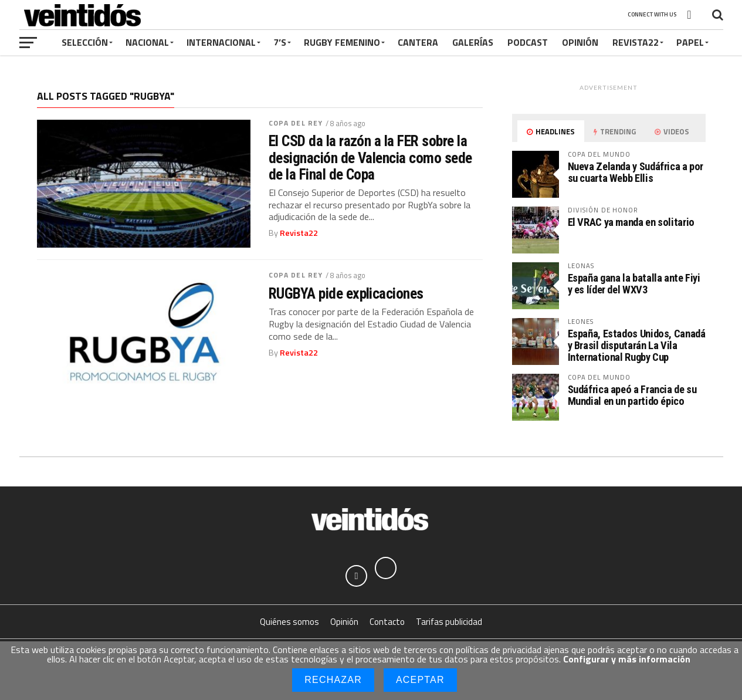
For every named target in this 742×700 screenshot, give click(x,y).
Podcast (528, 42)
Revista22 (636, 42)
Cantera (418, 42)
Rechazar (333, 680)
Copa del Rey (296, 123)
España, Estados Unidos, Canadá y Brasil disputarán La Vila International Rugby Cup (637, 345)
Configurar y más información (627, 659)
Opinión (580, 42)
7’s (280, 42)
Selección (85, 42)
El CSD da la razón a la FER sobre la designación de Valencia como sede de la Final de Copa (370, 157)
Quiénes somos (289, 623)
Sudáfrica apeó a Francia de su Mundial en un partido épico (632, 395)
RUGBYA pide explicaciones (346, 293)
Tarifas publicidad (449, 623)
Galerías (473, 42)
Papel (690, 42)
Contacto (387, 623)
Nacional (147, 42)
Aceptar (420, 680)
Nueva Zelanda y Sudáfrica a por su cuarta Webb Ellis (636, 172)
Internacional (221, 42)
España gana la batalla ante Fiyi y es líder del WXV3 (634, 284)
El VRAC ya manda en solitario (631, 222)
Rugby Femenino (342, 42)
